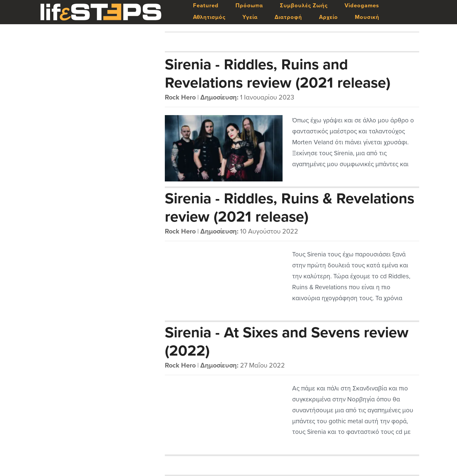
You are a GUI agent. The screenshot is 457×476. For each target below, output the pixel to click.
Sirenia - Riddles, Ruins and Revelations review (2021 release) (278, 73)
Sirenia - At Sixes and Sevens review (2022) (287, 341)
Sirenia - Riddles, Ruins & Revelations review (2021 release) (290, 207)
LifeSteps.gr (101, 12)
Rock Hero (180, 98)
